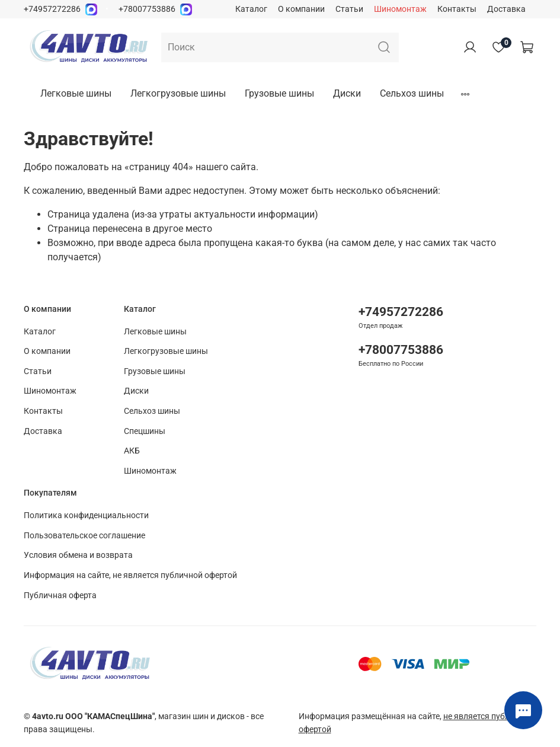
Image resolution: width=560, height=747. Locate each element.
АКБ (132, 451)
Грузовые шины (279, 93)
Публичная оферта (60, 596)
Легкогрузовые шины (178, 93)
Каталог (251, 9)
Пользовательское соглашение (84, 536)
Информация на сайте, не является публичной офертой (130, 575)
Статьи (349, 9)
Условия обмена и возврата (78, 555)
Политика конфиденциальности (86, 515)
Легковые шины (76, 93)
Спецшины (145, 431)
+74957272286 (52, 9)
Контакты (457, 9)
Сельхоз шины (412, 93)
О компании (301, 9)
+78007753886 (147, 9)
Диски (347, 93)
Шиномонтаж (400, 9)
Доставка (506, 9)
